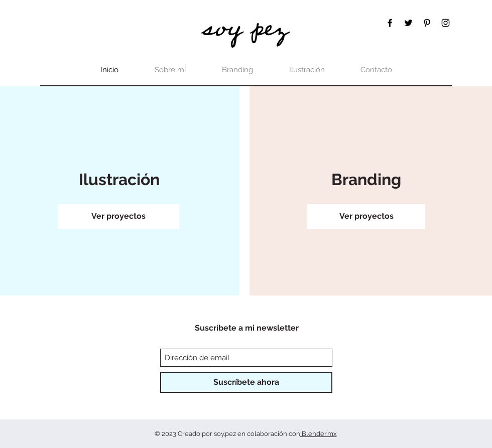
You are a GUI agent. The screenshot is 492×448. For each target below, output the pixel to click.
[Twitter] (408, 23)
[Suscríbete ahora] (246, 382)
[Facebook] (390, 23)
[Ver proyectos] (118, 216)
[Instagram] (446, 23)
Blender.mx (319, 434)
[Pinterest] (427, 23)
